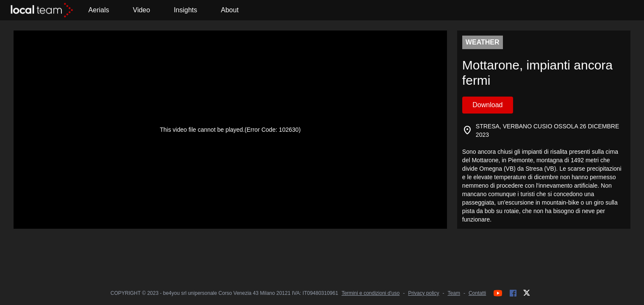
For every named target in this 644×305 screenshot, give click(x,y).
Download (487, 105)
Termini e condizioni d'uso (371, 293)
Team (454, 293)
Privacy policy (423, 293)
